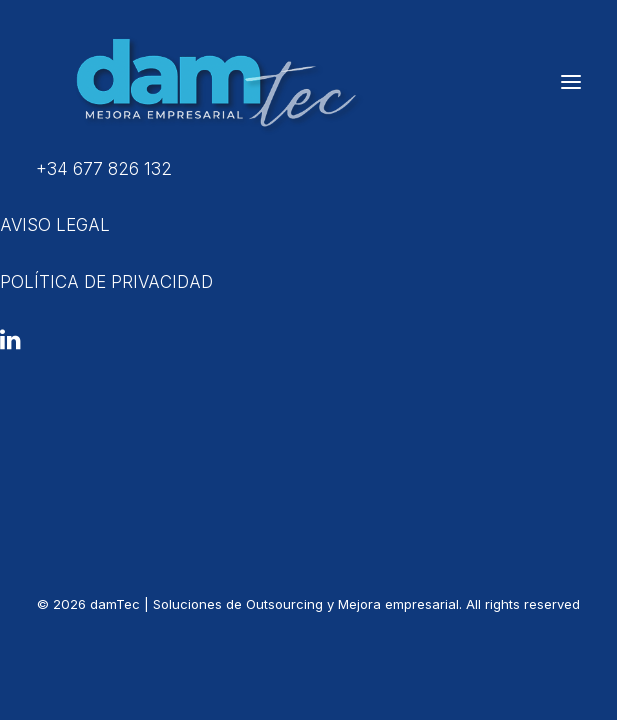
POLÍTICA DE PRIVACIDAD (106, 282)
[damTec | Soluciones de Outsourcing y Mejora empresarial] (210, 82)
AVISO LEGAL (55, 225)
